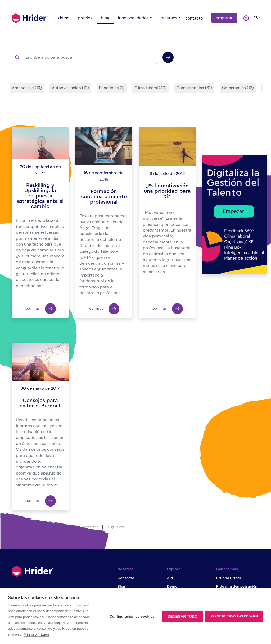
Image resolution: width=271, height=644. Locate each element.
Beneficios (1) (112, 88)
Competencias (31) (194, 88)
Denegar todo (183, 616)
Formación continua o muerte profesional (104, 197)
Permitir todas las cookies (234, 616)
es (255, 18)
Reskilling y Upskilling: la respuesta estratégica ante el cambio (40, 196)
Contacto (126, 578)
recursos (169, 18)
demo (64, 18)
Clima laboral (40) (150, 88)
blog (105, 18)
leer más (40, 309)
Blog (121, 586)
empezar (224, 18)
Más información (36, 634)
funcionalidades (133, 18)
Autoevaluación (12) (70, 88)
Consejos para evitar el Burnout (40, 403)
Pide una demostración (237, 586)
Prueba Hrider (229, 578)
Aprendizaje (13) (27, 88)
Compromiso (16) (238, 88)
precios (85, 18)
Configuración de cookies (132, 616)
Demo (172, 586)
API (170, 578)
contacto (194, 18)
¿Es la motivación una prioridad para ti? (167, 191)
